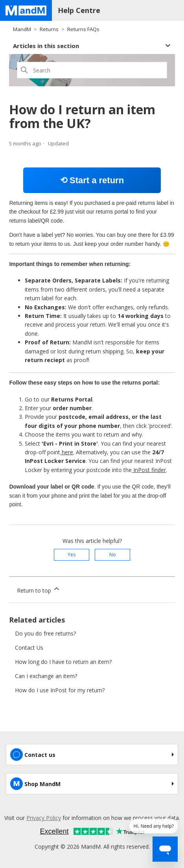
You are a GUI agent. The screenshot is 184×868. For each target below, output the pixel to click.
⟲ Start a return (92, 180)
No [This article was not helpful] (113, 555)
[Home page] (26, 10)
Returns (49, 29)
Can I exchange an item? (46, 676)
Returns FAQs (83, 29)
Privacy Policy (44, 818)
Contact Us (29, 648)
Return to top (39, 589)
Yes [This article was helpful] (72, 555)
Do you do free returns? (45, 633)
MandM (22, 29)
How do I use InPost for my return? (60, 690)
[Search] (92, 70)
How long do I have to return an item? (63, 662)
